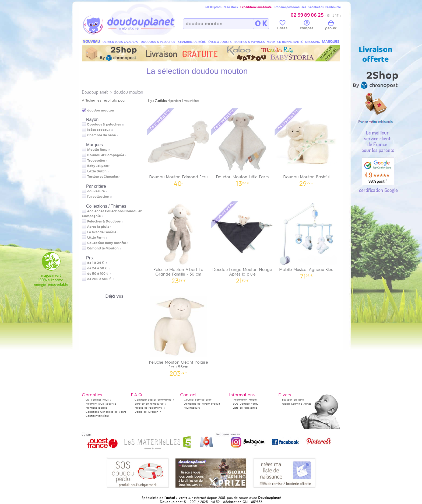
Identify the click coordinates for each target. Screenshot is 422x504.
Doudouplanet (95, 92)
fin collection (98, 197)
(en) (106, 416)
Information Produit (245, 400)
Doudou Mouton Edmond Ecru (178, 147)
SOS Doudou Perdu (246, 404)
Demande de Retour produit (202, 404)
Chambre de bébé (101, 135)
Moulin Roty (97, 150)
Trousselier (96, 161)
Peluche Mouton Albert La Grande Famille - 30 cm (178, 242)
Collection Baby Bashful (107, 243)
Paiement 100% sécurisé (101, 404)
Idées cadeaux (99, 130)
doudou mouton (129, 92)
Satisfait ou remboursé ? (150, 404)
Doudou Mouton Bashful (306, 147)
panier (331, 26)
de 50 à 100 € (99, 274)
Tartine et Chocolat (103, 177)
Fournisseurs (192, 408)
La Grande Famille (102, 232)
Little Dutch (97, 171)
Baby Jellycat (98, 166)
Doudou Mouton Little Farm (242, 147)
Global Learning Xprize (297, 404)
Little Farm (96, 238)
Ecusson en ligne (293, 400)
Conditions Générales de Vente (106, 412)
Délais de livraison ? (148, 412)
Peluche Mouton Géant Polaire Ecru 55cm (178, 334)
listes (282, 26)
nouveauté (96, 191)
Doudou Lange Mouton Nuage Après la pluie (242, 242)
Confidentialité (95, 416)
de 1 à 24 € (97, 263)
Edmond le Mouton (103, 248)
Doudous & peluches (104, 124)
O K (261, 24)
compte (307, 26)
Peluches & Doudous (104, 221)
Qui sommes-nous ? (99, 400)
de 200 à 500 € (101, 279)
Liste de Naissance (245, 408)
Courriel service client (198, 400)
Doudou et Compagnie (106, 155)
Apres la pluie (98, 227)
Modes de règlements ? (150, 408)
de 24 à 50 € (99, 268)
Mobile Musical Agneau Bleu (306, 239)
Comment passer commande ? (154, 400)
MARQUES (331, 42)
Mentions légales (96, 408)
